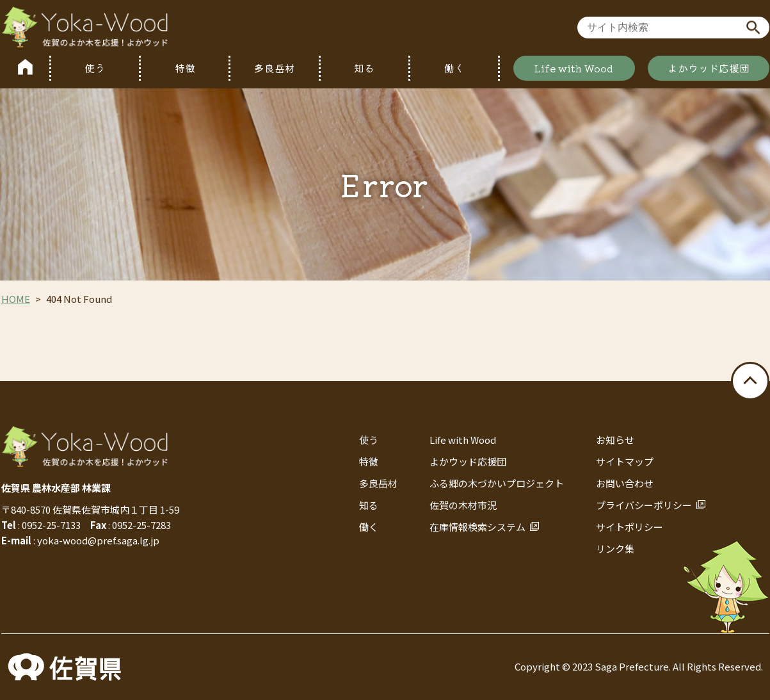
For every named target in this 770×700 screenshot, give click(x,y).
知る (364, 68)
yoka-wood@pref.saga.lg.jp (98, 540)
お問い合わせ (625, 483)
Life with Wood (574, 68)
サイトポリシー (630, 527)
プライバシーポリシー (644, 505)
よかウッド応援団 (709, 68)
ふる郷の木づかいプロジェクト (497, 483)
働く (454, 68)
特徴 (185, 68)
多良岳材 (275, 68)
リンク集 (615, 549)
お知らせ (615, 440)
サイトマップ (625, 461)
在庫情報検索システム (477, 527)
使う (95, 68)
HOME (16, 299)
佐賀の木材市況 (463, 505)
